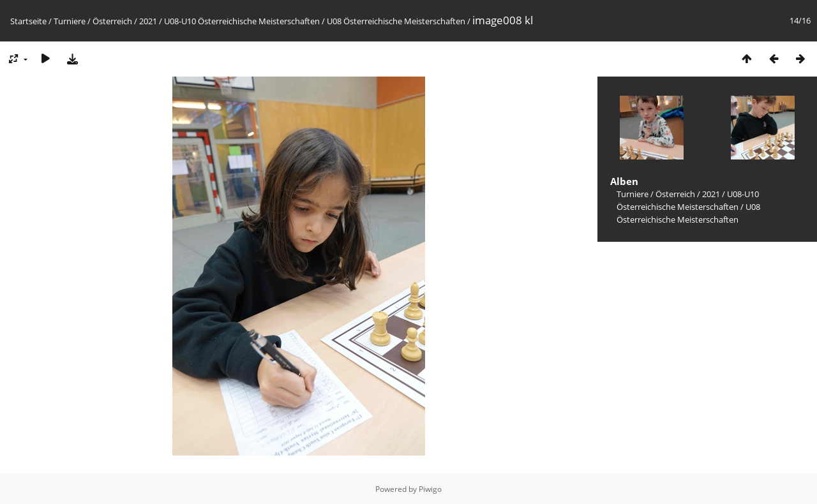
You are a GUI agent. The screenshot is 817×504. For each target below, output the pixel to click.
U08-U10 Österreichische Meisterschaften (242, 21)
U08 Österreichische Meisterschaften (396, 21)
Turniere (70, 21)
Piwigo (430, 489)
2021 (148, 21)
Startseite (28, 21)
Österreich (112, 21)
